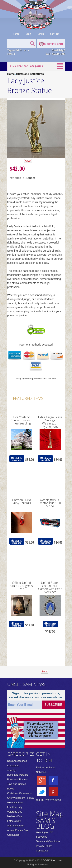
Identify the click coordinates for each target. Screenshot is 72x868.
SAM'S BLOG (46, 823)
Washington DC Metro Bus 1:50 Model (50, 503)
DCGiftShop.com (52, 860)
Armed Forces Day (18, 830)
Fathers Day (14, 821)
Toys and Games (17, 784)
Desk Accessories (17, 761)
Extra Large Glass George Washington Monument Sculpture (50, 423)
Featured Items (28, 398)
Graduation (13, 835)
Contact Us (42, 851)
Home (16, 34)
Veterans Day (15, 812)
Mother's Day (15, 816)
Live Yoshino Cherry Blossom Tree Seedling (22, 420)
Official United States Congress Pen (22, 586)
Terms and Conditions (48, 841)
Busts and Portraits (18, 775)
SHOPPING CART (54, 44)
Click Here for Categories (26, 66)
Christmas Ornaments (19, 793)
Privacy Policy (44, 846)
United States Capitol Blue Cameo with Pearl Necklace (50, 587)
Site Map (50, 814)
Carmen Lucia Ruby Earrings (22, 501)
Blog (29, 34)
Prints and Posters (17, 779)
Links (41, 34)
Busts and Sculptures (30, 74)
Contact (55, 34)
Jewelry (12, 770)
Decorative (13, 765)
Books (11, 789)
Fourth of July (15, 807)
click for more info (17, 459)
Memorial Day (15, 802)
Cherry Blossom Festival (21, 798)
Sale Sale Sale (15, 826)
